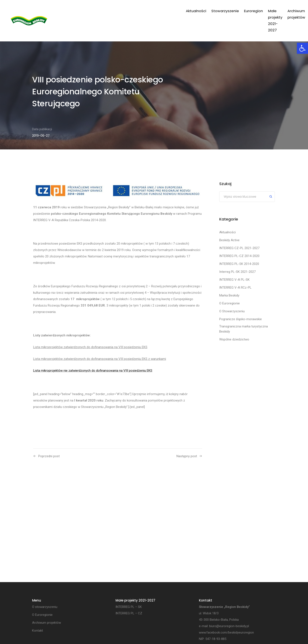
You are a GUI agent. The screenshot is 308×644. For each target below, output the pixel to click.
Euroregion (158, 11)
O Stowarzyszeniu (232, 311)
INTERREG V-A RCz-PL (235, 288)
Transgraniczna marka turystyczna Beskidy (244, 329)
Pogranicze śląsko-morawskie (241, 319)
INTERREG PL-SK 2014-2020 (239, 264)
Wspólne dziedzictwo (234, 339)
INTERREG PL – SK (129, 607)
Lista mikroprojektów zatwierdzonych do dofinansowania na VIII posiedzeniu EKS (90, 347)
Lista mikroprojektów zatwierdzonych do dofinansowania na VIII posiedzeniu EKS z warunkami (100, 359)
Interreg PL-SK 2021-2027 (237, 272)
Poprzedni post (49, 456)
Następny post (187, 456)
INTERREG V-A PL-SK (234, 280)
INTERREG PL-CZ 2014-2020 (239, 256)
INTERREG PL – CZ (129, 613)
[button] (302, 48)
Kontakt (269, 11)
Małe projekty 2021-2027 (194, 11)
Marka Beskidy (229, 295)
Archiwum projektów (239, 11)
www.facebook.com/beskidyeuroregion (226, 633)
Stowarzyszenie (130, 11)
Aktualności (101, 11)
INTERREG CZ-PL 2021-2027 (239, 248)
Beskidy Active (229, 240)
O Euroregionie (230, 303)
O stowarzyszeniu (45, 607)
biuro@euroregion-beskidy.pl (229, 626)
